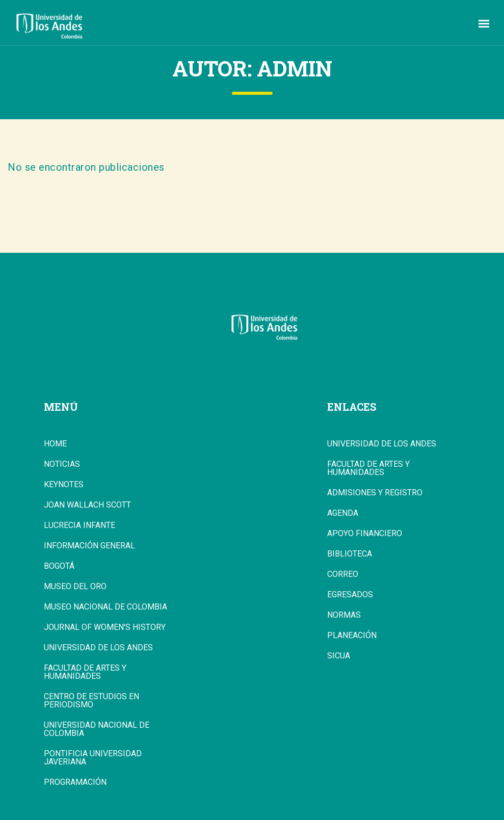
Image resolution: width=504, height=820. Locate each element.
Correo (343, 574)
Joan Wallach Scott (87, 505)
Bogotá (59, 566)
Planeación (352, 636)
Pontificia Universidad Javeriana (93, 758)
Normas (344, 615)
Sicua (339, 656)
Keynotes (64, 485)
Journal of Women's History (105, 627)
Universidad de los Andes (98, 648)
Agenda (343, 513)
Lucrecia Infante (79, 525)
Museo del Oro (75, 587)
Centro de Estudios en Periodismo (91, 701)
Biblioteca (350, 554)
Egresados (350, 595)
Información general (89, 546)
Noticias (62, 464)
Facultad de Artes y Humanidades (85, 672)
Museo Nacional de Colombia (105, 607)
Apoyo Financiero (365, 534)
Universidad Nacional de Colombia (97, 729)
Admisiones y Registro (375, 493)
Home (55, 444)
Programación (75, 782)
